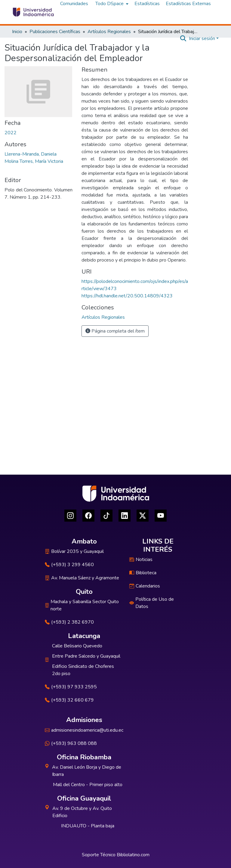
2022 (11, 133)
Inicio (17, 32)
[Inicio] (33, 12)
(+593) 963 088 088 (71, 743)
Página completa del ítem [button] (115, 331)
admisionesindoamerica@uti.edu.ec (84, 730)
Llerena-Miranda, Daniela (31, 154)
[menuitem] (111, 4)
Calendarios (145, 586)
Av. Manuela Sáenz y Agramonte (82, 578)
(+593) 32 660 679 (69, 700)
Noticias (141, 560)
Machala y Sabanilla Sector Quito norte (82, 605)
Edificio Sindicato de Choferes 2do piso (83, 670)
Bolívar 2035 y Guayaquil (74, 551)
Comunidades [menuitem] (74, 4)
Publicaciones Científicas (55, 32)
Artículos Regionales (109, 32)
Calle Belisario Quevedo (77, 646)
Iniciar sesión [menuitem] (202, 39)
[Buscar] (183, 39)
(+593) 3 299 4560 (69, 565)
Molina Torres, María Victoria (34, 161)
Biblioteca (143, 573)
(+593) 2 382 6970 (69, 622)
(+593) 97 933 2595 (71, 687)
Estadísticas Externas (188, 4)
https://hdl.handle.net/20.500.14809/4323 (127, 296)
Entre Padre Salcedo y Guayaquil (86, 656)
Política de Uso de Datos (152, 603)
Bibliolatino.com (133, 855)
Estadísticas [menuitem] (147, 4)
